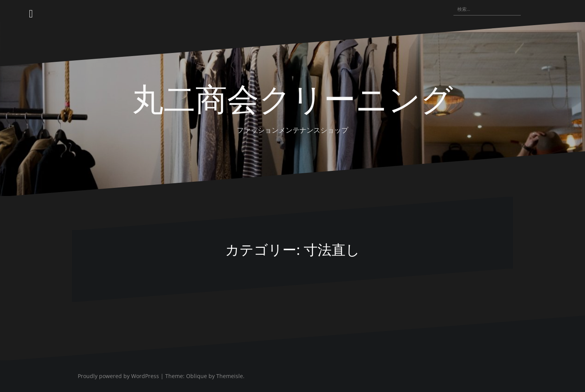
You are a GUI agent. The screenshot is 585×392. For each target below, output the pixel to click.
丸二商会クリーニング (292, 97)
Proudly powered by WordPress (118, 376)
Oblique (197, 376)
